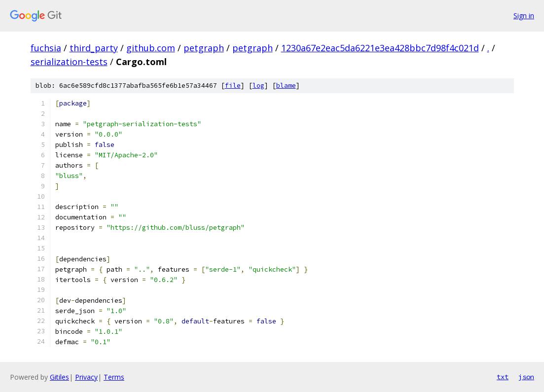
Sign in (524, 16)
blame (286, 86)
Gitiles (59, 377)
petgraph (204, 48)
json (526, 377)
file (233, 86)
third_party (94, 48)
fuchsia (46, 48)
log (258, 86)
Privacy (86, 377)
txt (503, 377)
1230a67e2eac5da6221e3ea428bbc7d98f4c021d (380, 48)
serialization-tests (69, 62)
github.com (151, 48)
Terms (114, 377)
